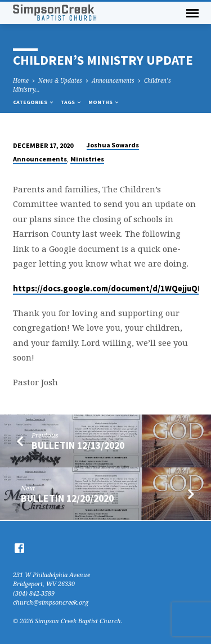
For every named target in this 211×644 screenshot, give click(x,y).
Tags (71, 102)
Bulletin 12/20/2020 (67, 498)
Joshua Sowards (113, 145)
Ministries (87, 159)
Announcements (113, 80)
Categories (34, 102)
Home (21, 80)
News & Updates (60, 80)
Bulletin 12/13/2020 (78, 445)
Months (104, 102)
